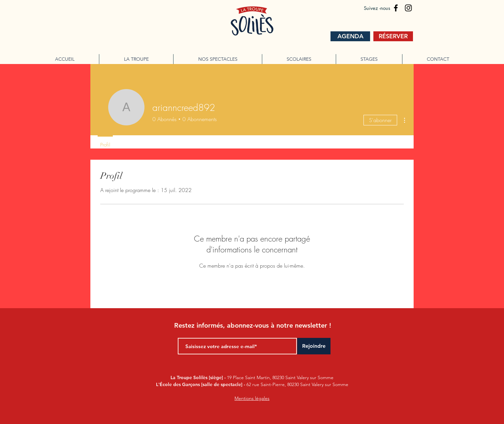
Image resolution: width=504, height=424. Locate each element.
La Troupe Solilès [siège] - (199, 377)
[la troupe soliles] (396, 8)
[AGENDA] (350, 36)
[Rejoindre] (314, 346)
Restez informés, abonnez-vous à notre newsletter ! (253, 325)
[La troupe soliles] (408, 8)
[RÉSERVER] (393, 36)
